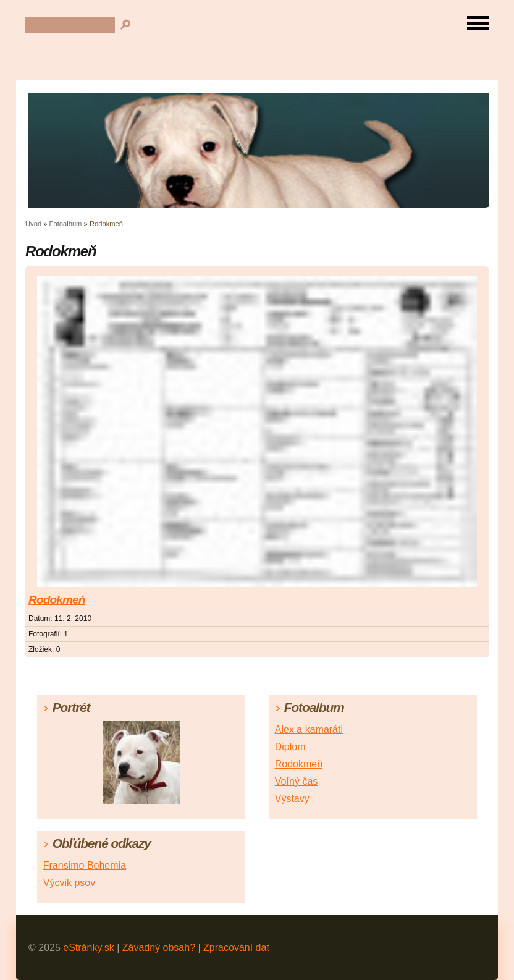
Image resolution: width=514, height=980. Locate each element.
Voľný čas (297, 781)
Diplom (290, 747)
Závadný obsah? (159, 948)
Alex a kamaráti (309, 729)
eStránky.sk (88, 948)
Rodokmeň (57, 600)
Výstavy (292, 799)
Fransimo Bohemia (85, 865)
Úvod (33, 224)
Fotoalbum (66, 224)
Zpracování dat (236, 948)
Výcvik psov (69, 883)
